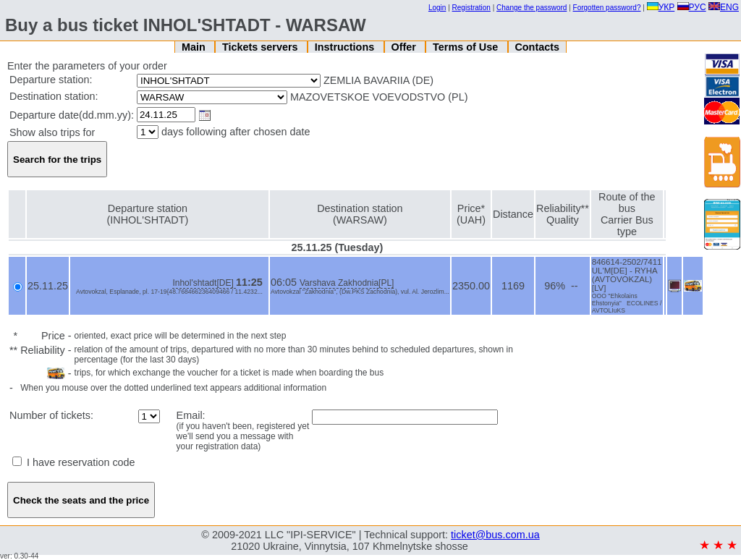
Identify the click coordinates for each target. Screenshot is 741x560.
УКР (661, 7)
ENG (724, 7)
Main (195, 47)
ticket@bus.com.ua (495, 535)
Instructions (346, 47)
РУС (692, 7)
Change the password (532, 8)
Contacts (537, 47)
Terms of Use (467, 47)
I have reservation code (74, 462)
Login (437, 8)
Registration (471, 8)
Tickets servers (262, 47)
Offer (405, 47)
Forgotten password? (607, 8)
